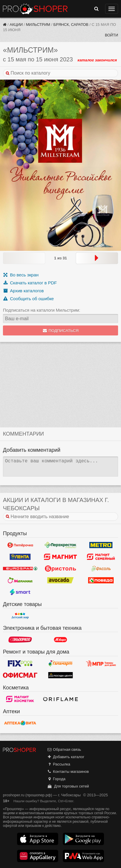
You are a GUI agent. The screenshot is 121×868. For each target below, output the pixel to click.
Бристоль (60, 568)
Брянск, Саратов (71, 25)
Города (56, 779)
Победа (101, 580)
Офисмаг (20, 675)
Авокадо (60, 580)
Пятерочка (20, 545)
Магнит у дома (60, 557)
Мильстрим (38, 25)
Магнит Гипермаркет (101, 557)
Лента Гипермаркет (20, 557)
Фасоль (101, 568)
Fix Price (20, 664)
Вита (20, 723)
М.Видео (60, 639)
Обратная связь (64, 749)
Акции (16, 25)
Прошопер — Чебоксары (35, 9)
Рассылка (59, 764)
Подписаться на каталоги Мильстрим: (42, 310)
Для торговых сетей (68, 786)
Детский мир (20, 616)
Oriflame (60, 699)
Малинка (20, 580)
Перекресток (60, 545)
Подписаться (61, 331)
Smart (20, 592)
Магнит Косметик (20, 699)
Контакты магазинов (68, 772)
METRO (101, 545)
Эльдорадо (20, 639)
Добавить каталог (66, 757)
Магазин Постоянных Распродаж (101, 664)
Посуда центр (60, 675)
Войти (111, 35)
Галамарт (60, 664)
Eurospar (20, 568)
